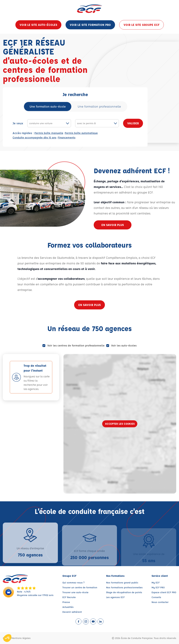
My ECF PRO (158, 587)
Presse (66, 602)
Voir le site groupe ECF (142, 25)
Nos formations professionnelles (124, 587)
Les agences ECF (115, 597)
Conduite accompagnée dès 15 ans (34, 138)
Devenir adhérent (72, 612)
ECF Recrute (69, 597)
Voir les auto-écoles (124, 345)
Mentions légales (21, 638)
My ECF (156, 582)
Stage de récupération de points (124, 592)
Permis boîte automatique (81, 133)
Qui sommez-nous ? (73, 582)
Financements (67, 138)
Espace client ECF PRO (164, 592)
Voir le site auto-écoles (38, 25)
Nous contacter (160, 602)
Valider (133, 123)
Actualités (68, 607)
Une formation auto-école (48, 106)
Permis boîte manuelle (49, 133)
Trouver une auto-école (75, 592)
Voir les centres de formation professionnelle (76, 345)
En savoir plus (113, 225)
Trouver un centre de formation (80, 587)
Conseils (156, 597)
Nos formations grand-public (122, 582)
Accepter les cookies (120, 424)
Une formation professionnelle (99, 106)
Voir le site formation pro (90, 25)
